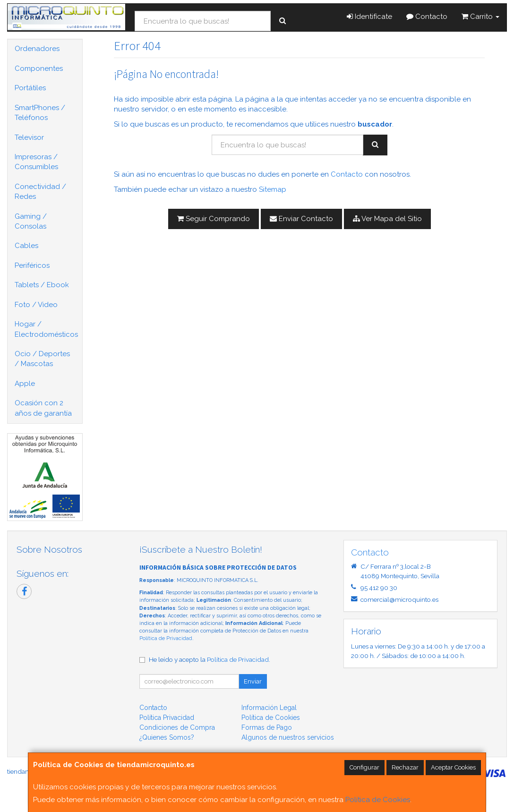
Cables (26, 246)
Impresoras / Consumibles (36, 162)
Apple (25, 384)
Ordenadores (37, 49)
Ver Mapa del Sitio (387, 219)
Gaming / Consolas (31, 221)
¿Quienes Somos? (167, 737)
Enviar (253, 681)
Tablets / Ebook (42, 285)
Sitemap (273, 189)
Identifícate (369, 17)
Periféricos (32, 265)
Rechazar (405, 767)
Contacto (427, 17)
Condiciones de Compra (177, 727)
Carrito (480, 17)
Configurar (364, 767)
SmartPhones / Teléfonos (40, 113)
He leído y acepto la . (210, 659)
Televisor (29, 137)
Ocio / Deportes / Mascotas (42, 359)
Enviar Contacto (301, 219)
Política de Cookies (378, 800)
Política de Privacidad (166, 638)
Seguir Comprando (214, 219)
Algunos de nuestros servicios (288, 737)
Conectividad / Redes (40, 192)
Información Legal (269, 708)
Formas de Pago (267, 727)
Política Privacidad (167, 718)
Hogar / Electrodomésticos (46, 329)
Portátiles (30, 88)
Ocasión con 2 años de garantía (43, 408)
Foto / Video (36, 305)
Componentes (39, 68)
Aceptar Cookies (453, 767)
